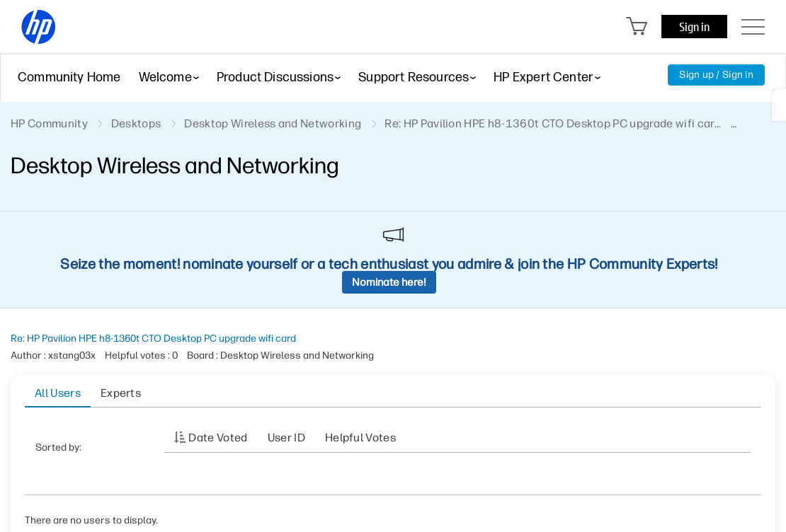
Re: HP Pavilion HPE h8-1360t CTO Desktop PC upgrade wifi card (153, 339)
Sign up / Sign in (716, 75)
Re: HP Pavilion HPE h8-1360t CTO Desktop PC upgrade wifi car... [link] (553, 123)
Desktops (136, 123)
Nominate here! (389, 282)
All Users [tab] (58, 393)
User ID (286, 438)
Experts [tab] (121, 393)
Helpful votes (360, 438)
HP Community (49, 123)
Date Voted (218, 438)
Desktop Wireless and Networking (273, 123)
